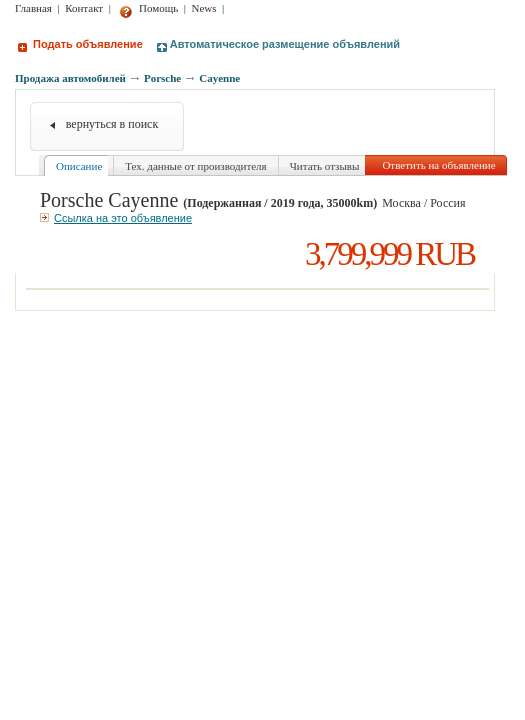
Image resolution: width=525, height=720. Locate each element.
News (204, 8)
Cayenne (219, 78)
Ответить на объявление (438, 165)
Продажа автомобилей (70, 78)
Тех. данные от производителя (195, 166)
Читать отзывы (325, 166)
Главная (33, 8)
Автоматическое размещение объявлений (278, 44)
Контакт (84, 8)
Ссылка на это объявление (116, 218)
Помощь (148, 8)
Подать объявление (80, 44)
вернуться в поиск (112, 124)
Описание (79, 166)
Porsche (162, 78)
